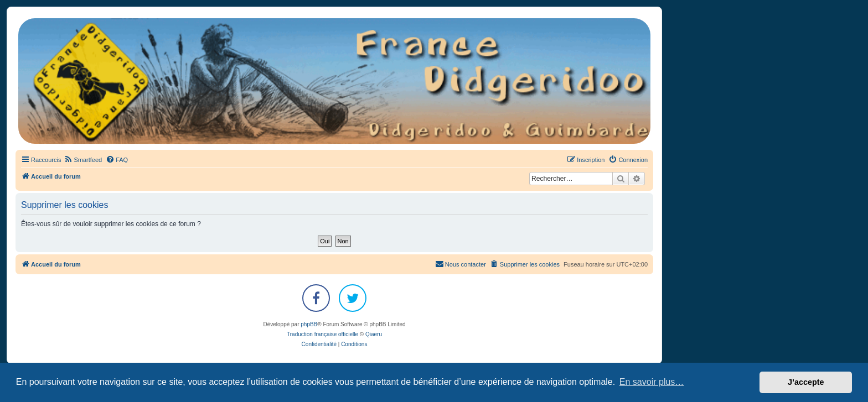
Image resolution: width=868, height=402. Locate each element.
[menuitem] (83, 160)
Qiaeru (374, 334)
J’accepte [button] (806, 382)
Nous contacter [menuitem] (461, 264)
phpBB (309, 324)
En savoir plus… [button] (652, 382)
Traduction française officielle (322, 334)
